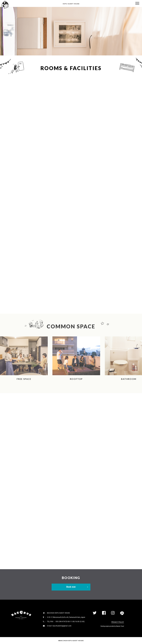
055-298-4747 (61, 622)
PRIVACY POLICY (118, 622)
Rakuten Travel (120, 626)
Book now (71, 587)
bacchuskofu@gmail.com (62, 626)
